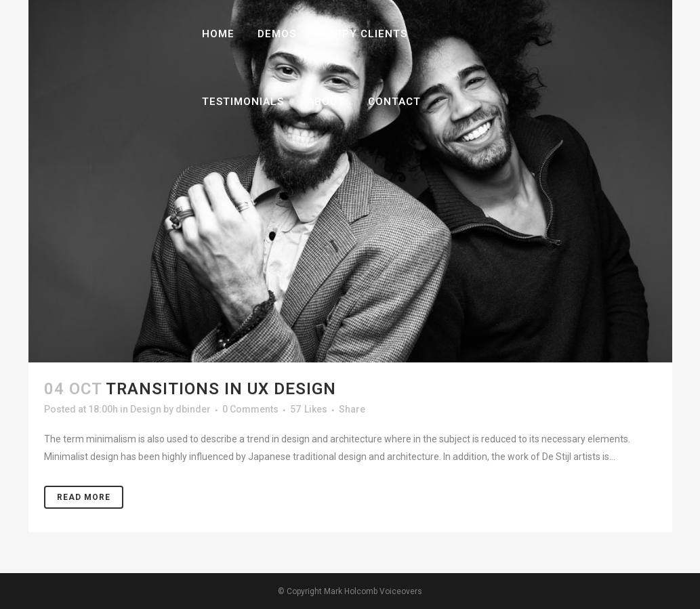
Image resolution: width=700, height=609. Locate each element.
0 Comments (250, 409)
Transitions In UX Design (221, 389)
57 (309, 409)
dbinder (193, 409)
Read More (84, 497)
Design (146, 409)
